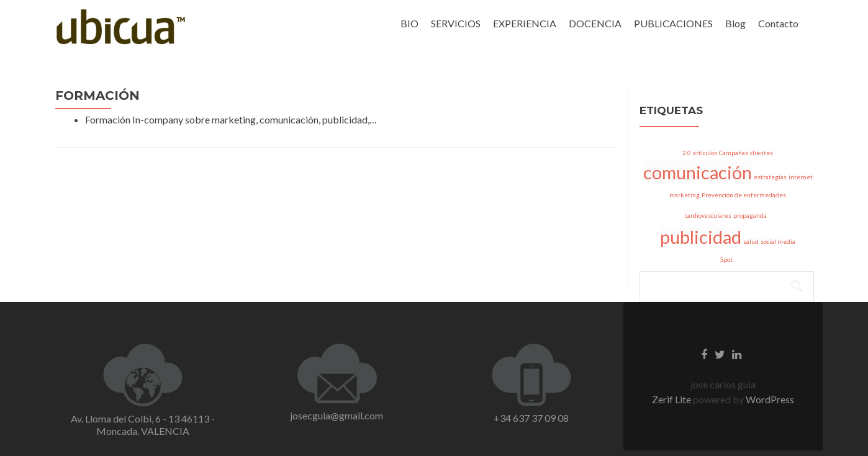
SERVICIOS (456, 23)
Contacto (778, 23)
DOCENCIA (595, 23)
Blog (735, 23)
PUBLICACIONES (673, 23)
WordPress (769, 399)
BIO (409, 23)
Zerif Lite (672, 399)
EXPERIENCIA (525, 23)
